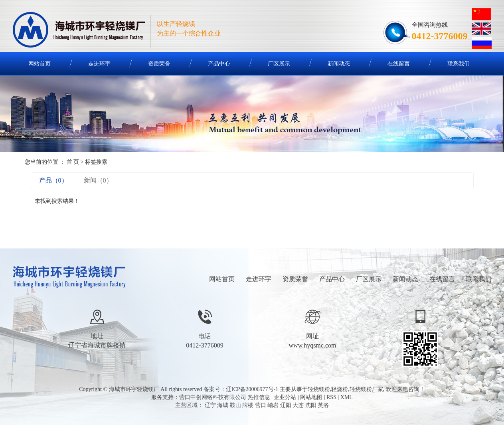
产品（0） (53, 180)
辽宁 (210, 405)
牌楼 (248, 405)
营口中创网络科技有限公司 (213, 397)
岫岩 (273, 405)
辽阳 (286, 405)
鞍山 (235, 405)
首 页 (73, 162)
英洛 (323, 405)
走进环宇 (99, 64)
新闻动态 (339, 64)
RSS (331, 397)
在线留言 (399, 64)
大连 (298, 405)
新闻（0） (98, 180)
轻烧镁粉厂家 (366, 389)
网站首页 (40, 64)
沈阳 (311, 405)
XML (347, 397)
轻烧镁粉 (319, 389)
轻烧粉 (340, 389)
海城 (223, 405)
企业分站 (285, 397)
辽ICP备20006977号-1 (252, 389)
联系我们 (459, 64)
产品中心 (219, 64)
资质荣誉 (159, 64)
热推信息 (259, 397)
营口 (261, 405)
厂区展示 (279, 64)
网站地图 (311, 397)
